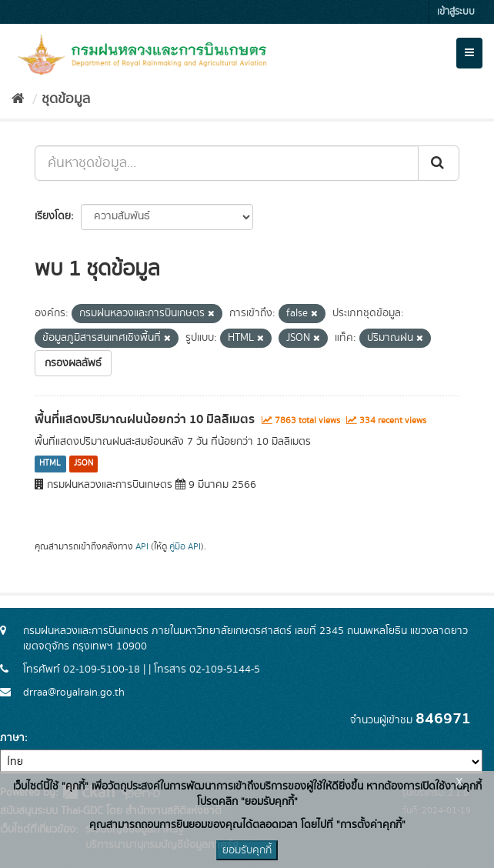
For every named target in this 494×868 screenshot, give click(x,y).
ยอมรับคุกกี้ (247, 850)
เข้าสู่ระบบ (456, 12)
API (142, 547)
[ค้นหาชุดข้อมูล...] (227, 163)
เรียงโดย (53, 216)
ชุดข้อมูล (66, 99)
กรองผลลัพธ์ (73, 363)
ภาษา (12, 738)
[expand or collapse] (469, 53)
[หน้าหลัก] (18, 99)
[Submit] (439, 163)
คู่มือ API (185, 547)
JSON (83, 464)
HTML (50, 464)
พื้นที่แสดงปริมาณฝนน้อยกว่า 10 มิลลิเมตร (145, 419)
